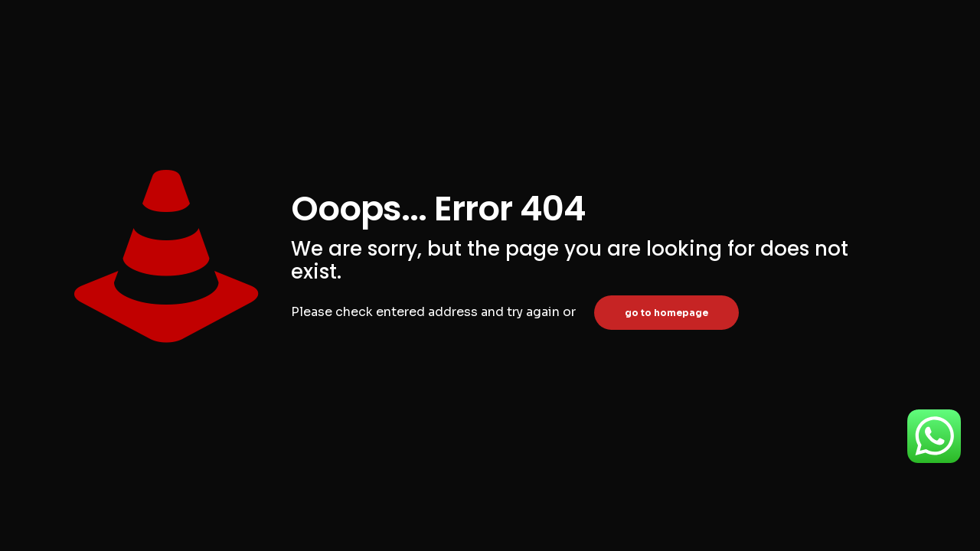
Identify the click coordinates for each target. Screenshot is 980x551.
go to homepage (666, 313)
